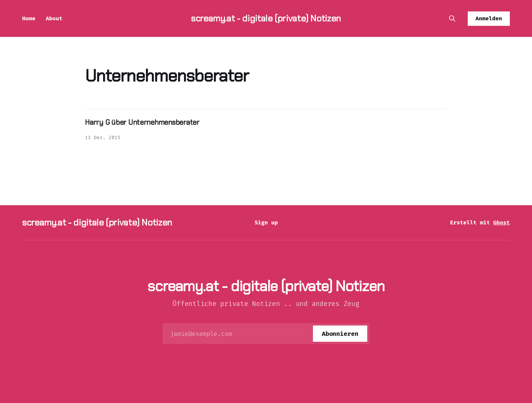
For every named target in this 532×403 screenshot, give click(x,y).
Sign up (266, 223)
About (54, 18)
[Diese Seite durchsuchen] (452, 18)
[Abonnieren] (340, 334)
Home (29, 18)
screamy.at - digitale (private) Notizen (266, 18)
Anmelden (489, 18)
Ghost (502, 223)
